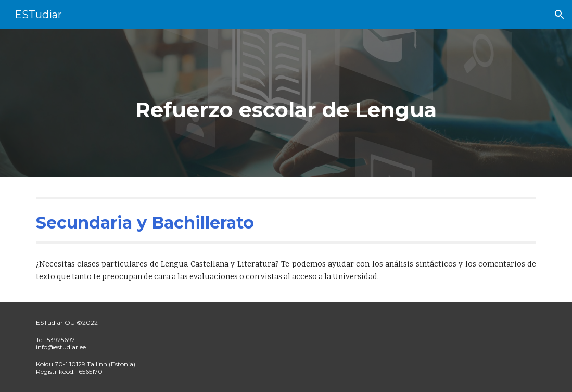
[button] (560, 15)
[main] (286, 103)
